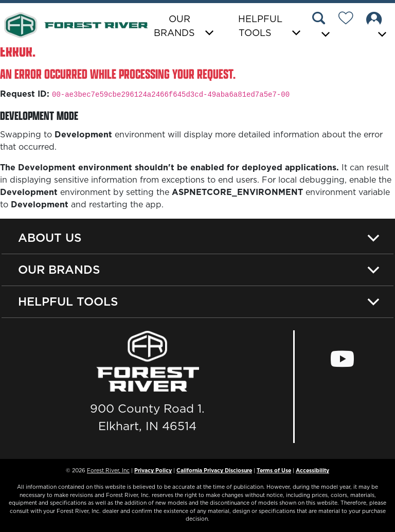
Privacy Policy (153, 470)
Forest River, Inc (108, 470)
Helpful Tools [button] (260, 26)
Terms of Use (274, 470)
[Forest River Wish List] (350, 20)
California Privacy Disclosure (214, 470)
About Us (50, 238)
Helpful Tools (68, 302)
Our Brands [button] (174, 26)
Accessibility (312, 470)
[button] (322, 26)
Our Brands (59, 270)
